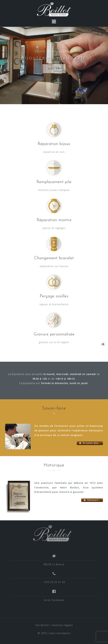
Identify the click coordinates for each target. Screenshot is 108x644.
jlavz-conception (60, 633)
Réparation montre (54, 220)
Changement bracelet (54, 258)
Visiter (54, 69)
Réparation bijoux (54, 144)
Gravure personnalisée (54, 334)
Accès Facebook (54, 600)
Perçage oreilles (54, 296)
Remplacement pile (54, 182)
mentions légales (62, 625)
